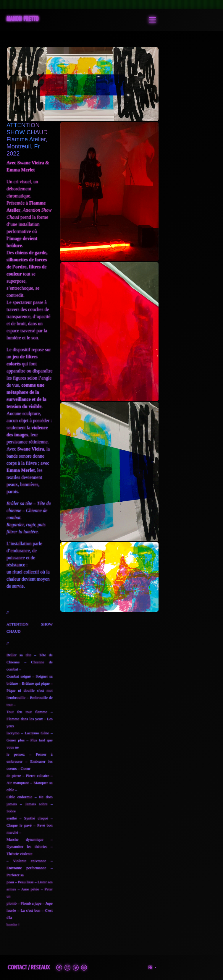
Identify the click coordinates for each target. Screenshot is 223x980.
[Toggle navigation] (152, 20)
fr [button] (151, 967)
